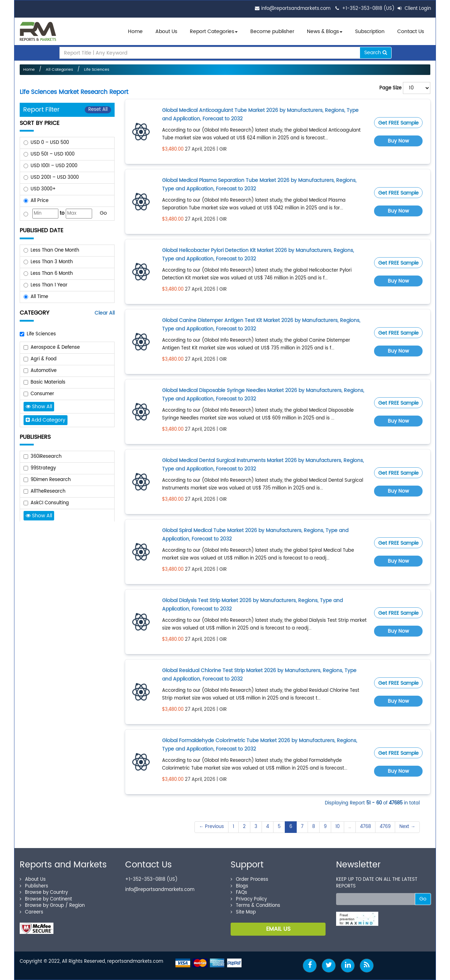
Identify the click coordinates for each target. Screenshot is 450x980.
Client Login (414, 9)
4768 (365, 827)
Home (135, 31)
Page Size (390, 88)
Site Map (243, 912)
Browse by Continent (46, 899)
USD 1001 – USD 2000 (54, 166)
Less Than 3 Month (52, 262)
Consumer (42, 394)
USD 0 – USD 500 (50, 143)
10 (337, 827)
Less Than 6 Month (52, 274)
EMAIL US (278, 929)
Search (376, 53)
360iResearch (46, 457)
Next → (407, 827)
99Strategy (43, 468)
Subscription (370, 31)
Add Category (46, 420)
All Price (40, 201)
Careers (31, 912)
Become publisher (272, 31)
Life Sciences (97, 70)
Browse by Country (44, 893)
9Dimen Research (51, 480)
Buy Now (398, 141)
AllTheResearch (48, 491)
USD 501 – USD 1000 (53, 154)
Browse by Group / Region (52, 906)
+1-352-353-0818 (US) (368, 9)
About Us (166, 31)
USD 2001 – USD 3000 (55, 178)
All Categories (59, 70)
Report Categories (212, 31)
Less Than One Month (55, 250)
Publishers (34, 886)
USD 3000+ (43, 189)
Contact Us (411, 31)
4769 (385, 827)
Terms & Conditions (255, 906)
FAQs (239, 893)
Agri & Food (44, 359)
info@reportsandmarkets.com (296, 9)
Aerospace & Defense (55, 347)
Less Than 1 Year (49, 285)
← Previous (211, 827)
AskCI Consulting (50, 503)
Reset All (98, 110)
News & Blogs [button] (325, 31)
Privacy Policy (249, 899)
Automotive (44, 371)
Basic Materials (48, 382)
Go (103, 213)
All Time (39, 297)
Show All (39, 407)
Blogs (239, 886)
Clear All (105, 313)
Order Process (249, 880)
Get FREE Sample (398, 123)
